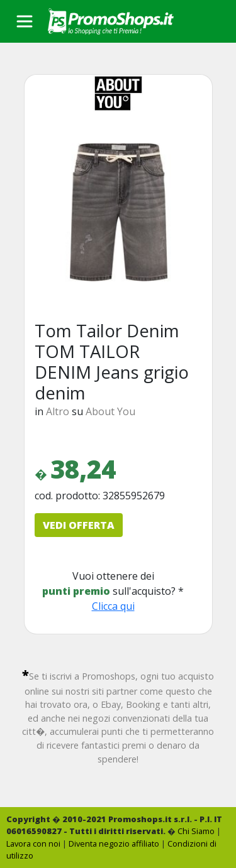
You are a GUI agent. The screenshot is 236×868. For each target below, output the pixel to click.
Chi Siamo (196, 831)
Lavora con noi (33, 844)
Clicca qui (113, 606)
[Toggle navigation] (25, 21)
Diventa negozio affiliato (114, 844)
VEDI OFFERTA (79, 525)
